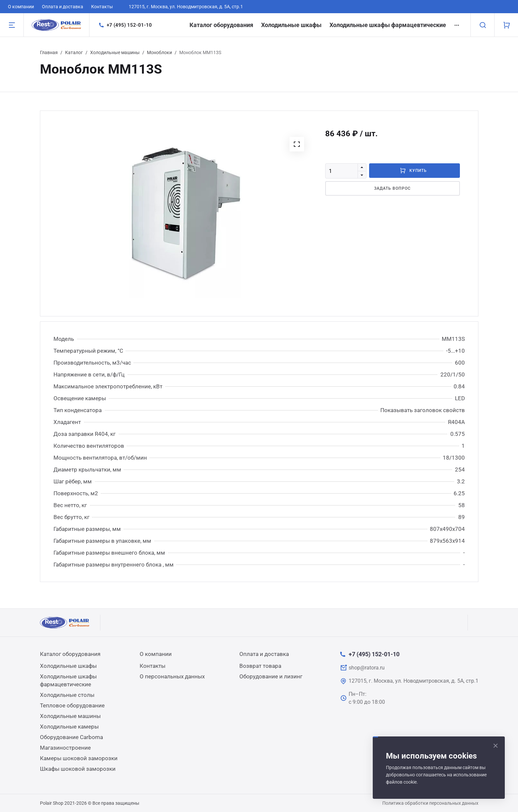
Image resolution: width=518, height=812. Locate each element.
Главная (49, 52)
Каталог (74, 52)
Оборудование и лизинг (271, 676)
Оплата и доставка (63, 7)
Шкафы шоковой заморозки (78, 769)
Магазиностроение (65, 748)
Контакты (102, 7)
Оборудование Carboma (71, 737)
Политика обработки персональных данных (430, 803)
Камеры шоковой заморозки (79, 758)
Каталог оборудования (221, 25)
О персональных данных (172, 676)
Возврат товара (260, 666)
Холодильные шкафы (291, 25)
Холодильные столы (67, 695)
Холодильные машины (115, 52)
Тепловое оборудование (72, 705)
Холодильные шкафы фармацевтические (388, 25)
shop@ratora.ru (367, 668)
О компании (21, 7)
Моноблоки (159, 52)
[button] (297, 144)
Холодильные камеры (69, 727)
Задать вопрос (392, 188)
